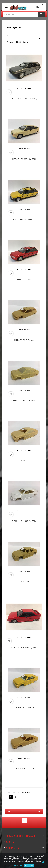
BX (9, 811)
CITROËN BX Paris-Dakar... (24, 400)
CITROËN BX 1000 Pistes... (24, 521)
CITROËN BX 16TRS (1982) (24, 159)
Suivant (25, 797)
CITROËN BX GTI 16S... (24, 461)
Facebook (24, 821)
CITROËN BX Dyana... (24, 340)
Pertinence (24, 39)
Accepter (29, 865)
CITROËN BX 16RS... (24, 280)
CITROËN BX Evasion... (24, 219)
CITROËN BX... (24, 581)
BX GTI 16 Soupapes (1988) (24, 647)
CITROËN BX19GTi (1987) (24, 768)
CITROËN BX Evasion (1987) (24, 99)
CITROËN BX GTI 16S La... (24, 708)
